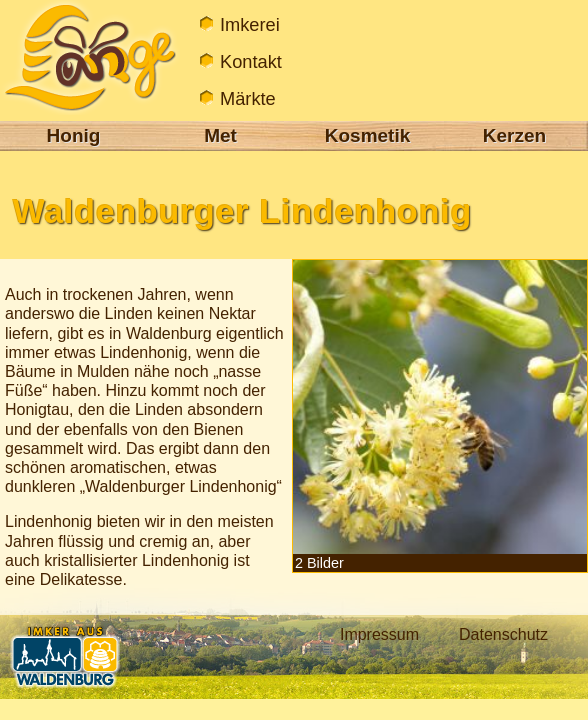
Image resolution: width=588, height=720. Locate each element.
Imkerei (250, 24)
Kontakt (251, 61)
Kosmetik (368, 135)
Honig (74, 135)
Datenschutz (503, 634)
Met (220, 135)
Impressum (379, 634)
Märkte (248, 98)
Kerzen (514, 135)
